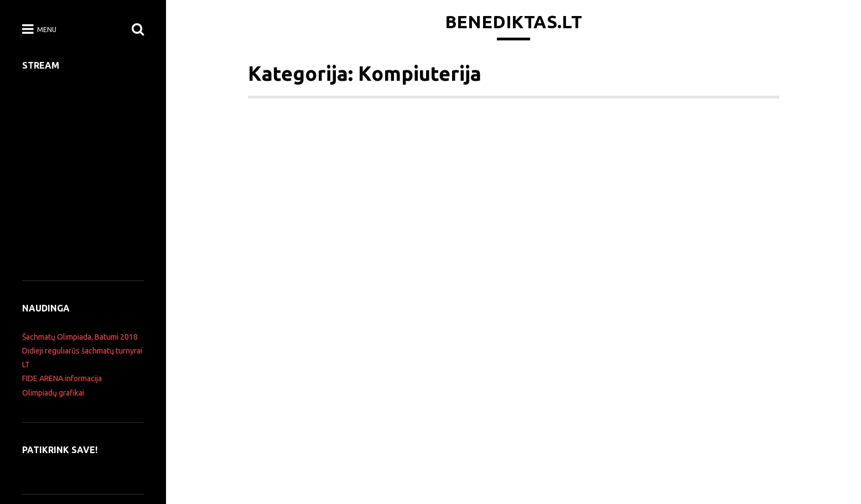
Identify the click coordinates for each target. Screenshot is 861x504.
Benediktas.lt (514, 22)
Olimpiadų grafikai (53, 393)
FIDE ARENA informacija (62, 378)
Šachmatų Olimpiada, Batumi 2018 (80, 337)
